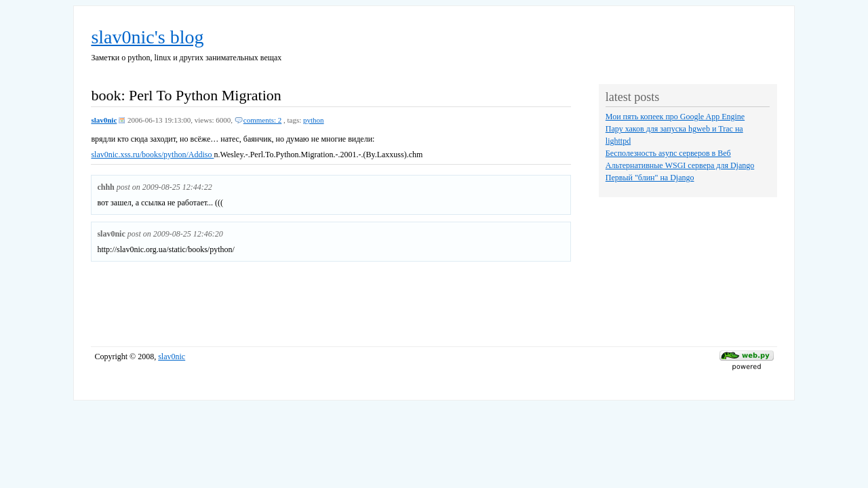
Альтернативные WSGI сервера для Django (680, 165)
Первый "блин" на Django (650, 178)
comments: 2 (263, 120)
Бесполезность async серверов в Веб (668, 153)
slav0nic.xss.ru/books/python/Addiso (152, 155)
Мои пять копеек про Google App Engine (675, 117)
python (314, 120)
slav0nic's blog (147, 37)
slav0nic (104, 120)
